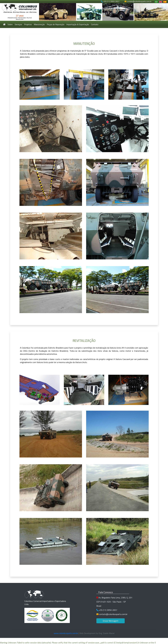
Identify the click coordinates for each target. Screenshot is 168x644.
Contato (95, 24)
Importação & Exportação (78, 24)
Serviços (18, 24)
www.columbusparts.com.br (66, 633)
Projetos (28, 24)
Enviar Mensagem (111, 621)
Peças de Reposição (56, 24)
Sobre (10, 24)
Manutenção (39, 24)
